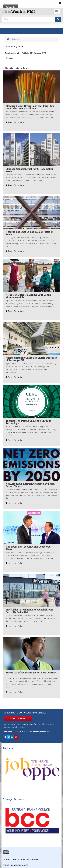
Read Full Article (15, 122)
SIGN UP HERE (18, 719)
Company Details (11, 859)
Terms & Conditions (30, 859)
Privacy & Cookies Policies (15, 865)
